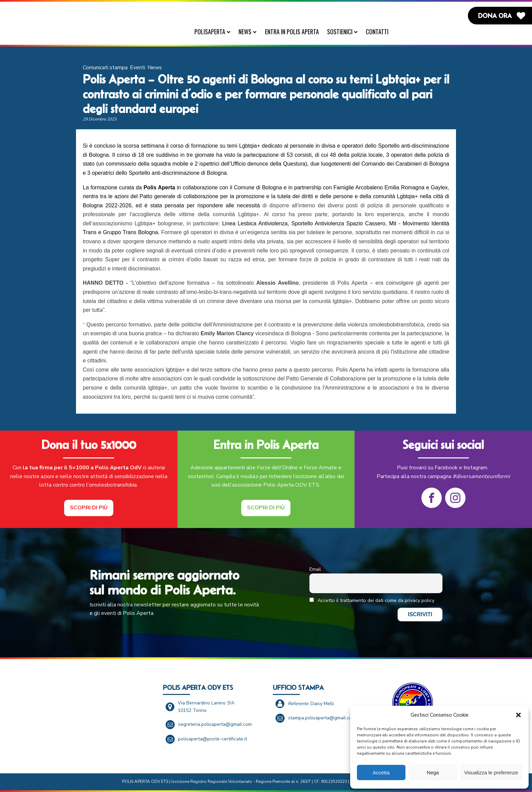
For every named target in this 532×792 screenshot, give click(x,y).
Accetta (381, 772)
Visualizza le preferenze (491, 772)
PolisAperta (212, 32)
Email (315, 569)
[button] (518, 715)
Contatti (377, 32)
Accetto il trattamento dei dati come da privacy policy (372, 600)
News (248, 32)
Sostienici (342, 32)
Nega (433, 772)
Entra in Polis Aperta (292, 32)
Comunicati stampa (105, 68)
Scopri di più (89, 508)
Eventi (138, 68)
